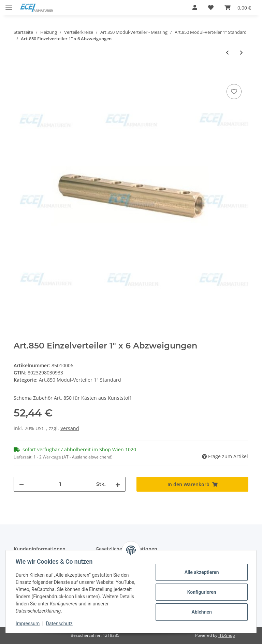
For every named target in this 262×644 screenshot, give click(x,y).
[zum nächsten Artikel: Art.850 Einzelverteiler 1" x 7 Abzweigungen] (241, 52)
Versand (70, 428)
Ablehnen (200, 612)
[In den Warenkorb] (19, 75)
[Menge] (60, 484)
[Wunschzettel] (211, 8)
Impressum (29, 624)
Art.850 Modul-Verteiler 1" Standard (80, 380)
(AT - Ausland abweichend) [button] (87, 457)
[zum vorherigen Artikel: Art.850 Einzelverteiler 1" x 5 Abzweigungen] (227, 52)
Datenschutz (60, 624)
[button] (195, 8)
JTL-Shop (227, 635)
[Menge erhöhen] (118, 484)
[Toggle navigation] (9, 4)
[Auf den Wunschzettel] (234, 92)
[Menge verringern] (21, 484)
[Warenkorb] (238, 8)
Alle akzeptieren (200, 572)
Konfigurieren (200, 592)
